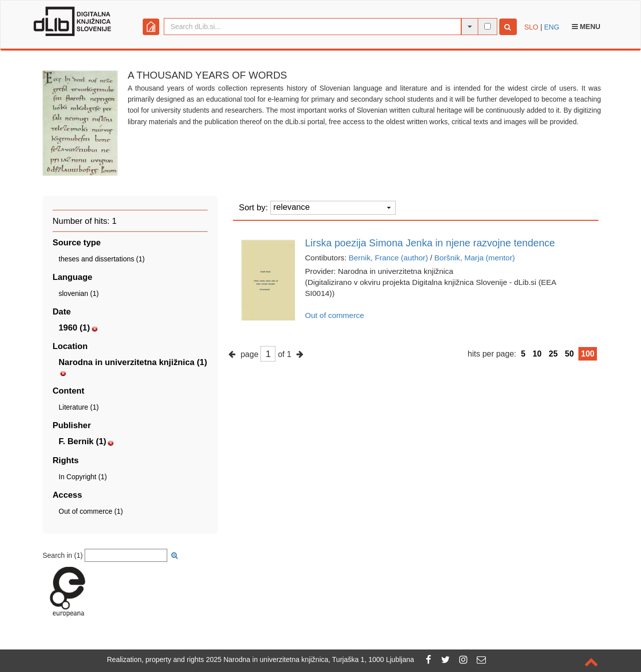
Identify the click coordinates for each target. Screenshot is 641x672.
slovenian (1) (79, 293)
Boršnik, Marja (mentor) (474, 258)
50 (569, 354)
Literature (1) (79, 407)
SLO (531, 27)
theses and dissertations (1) (102, 259)
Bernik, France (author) (388, 258)
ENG (551, 27)
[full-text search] (488, 26)
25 (553, 354)
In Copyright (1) (83, 477)
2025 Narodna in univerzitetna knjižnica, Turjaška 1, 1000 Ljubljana (310, 659)
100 (588, 354)
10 (537, 354)
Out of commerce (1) (91, 511)
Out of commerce (335, 315)
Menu (586, 27)
